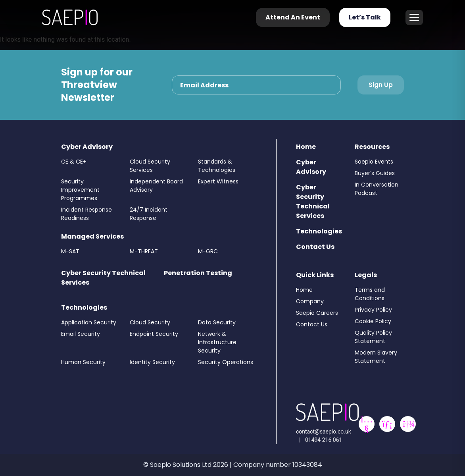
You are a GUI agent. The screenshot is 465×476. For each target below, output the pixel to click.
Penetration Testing (198, 273)
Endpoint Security (154, 334)
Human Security (83, 362)
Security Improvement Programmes (80, 190)
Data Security (217, 322)
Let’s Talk (365, 17)
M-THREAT (144, 251)
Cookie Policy (373, 321)
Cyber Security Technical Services (313, 201)
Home (306, 147)
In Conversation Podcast (377, 189)
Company (310, 301)
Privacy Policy (373, 310)
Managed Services (92, 236)
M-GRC (208, 251)
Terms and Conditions (370, 294)
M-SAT (70, 251)
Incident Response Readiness (86, 214)
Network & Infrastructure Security (217, 342)
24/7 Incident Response (149, 214)
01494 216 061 (324, 440)
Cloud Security (150, 322)
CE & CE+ (74, 162)
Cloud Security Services (150, 166)
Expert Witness (218, 181)
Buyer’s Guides (375, 173)
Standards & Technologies (217, 166)
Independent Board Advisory (156, 186)
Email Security (81, 334)
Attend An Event (293, 17)
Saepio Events (374, 162)
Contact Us (315, 247)
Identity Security (152, 362)
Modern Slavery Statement (376, 357)
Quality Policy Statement (373, 337)
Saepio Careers (317, 313)
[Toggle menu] (414, 17)
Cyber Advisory (87, 147)
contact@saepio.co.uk (324, 432)
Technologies (84, 307)
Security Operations (226, 362)
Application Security (89, 322)
